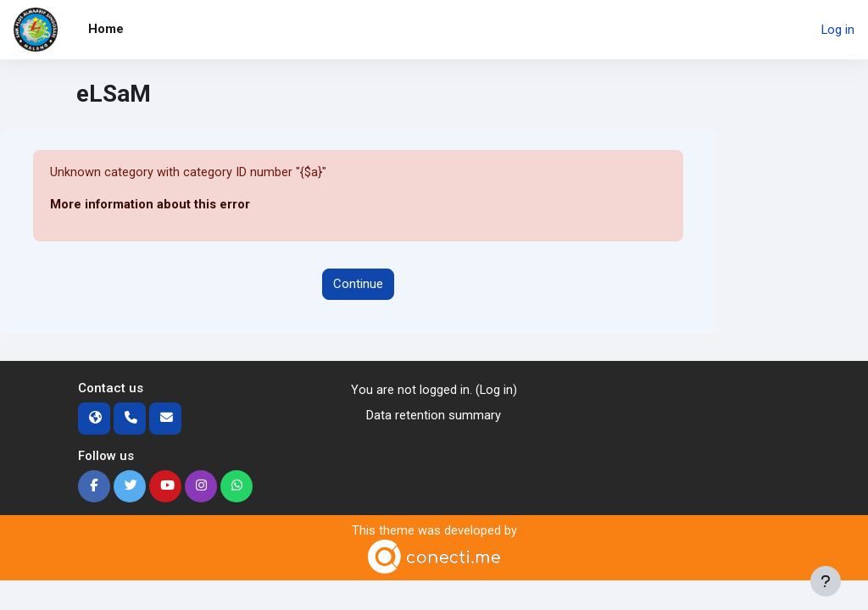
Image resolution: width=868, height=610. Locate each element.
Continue (358, 284)
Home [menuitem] (106, 29)
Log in (838, 30)
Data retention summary (434, 415)
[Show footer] (826, 581)
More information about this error (150, 205)
